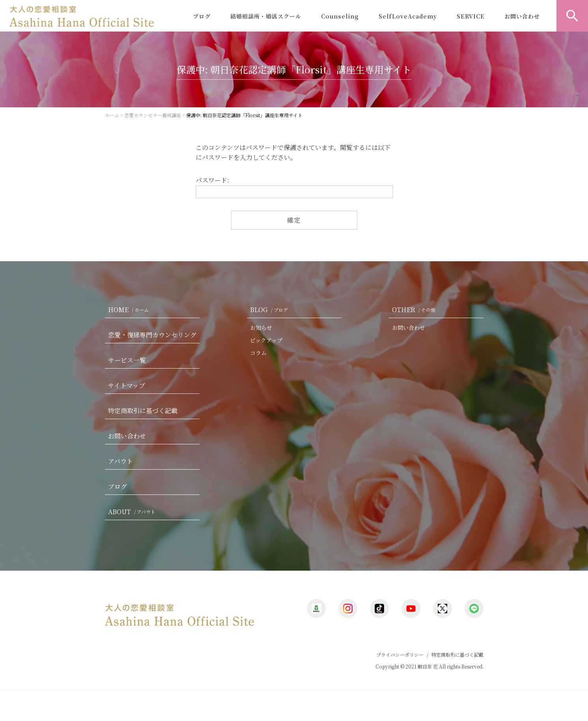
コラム (258, 353)
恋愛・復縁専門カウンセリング (152, 335)
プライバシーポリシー (400, 655)
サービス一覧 (127, 360)
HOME (130, 310)
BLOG (271, 310)
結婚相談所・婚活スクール (266, 16)
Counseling (340, 16)
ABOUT (133, 512)
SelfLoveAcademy (408, 16)
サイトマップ (127, 385)
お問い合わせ (522, 16)
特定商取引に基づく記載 (143, 411)
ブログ (202, 16)
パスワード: (294, 187)
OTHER (415, 310)
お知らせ (261, 328)
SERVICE (471, 16)
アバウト (120, 461)
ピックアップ (266, 340)
